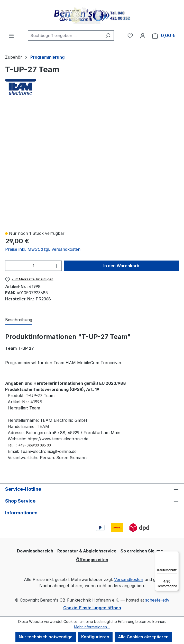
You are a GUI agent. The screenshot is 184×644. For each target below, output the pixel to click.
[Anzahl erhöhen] (57, 266)
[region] (92, 166)
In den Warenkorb (121, 266)
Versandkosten (129, 579)
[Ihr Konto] (143, 35)
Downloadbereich (35, 551)
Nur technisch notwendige (46, 637)
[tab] (19, 320)
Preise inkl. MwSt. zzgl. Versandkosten (43, 249)
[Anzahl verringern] (11, 266)
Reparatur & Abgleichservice (87, 551)
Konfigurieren (95, 637)
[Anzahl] (34, 266)
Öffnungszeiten (92, 560)
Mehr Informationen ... (92, 627)
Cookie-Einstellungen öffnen (92, 608)
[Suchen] (108, 35)
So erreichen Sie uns (142, 551)
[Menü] (11, 35)
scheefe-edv (157, 600)
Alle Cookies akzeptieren (143, 637)
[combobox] (65, 35)
